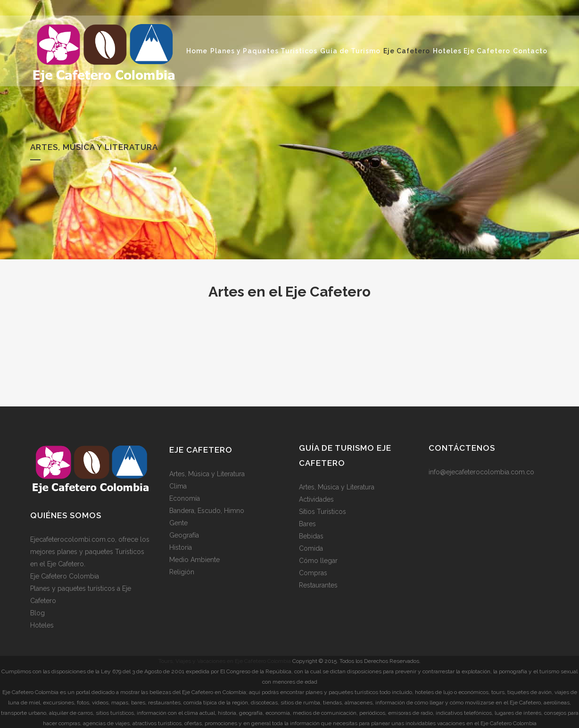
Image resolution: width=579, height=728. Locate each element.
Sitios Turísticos (323, 512)
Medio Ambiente (194, 560)
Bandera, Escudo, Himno (207, 511)
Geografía (184, 535)
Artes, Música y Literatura (207, 474)
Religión (182, 572)
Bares (307, 524)
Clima (178, 486)
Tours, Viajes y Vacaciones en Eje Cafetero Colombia (225, 661)
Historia (181, 547)
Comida (311, 548)
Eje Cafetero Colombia (65, 576)
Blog (37, 612)
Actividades (316, 499)
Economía (185, 498)
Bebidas (311, 536)
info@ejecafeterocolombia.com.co (481, 472)
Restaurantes (318, 585)
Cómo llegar (318, 561)
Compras (313, 573)
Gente (178, 523)
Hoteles (42, 625)
